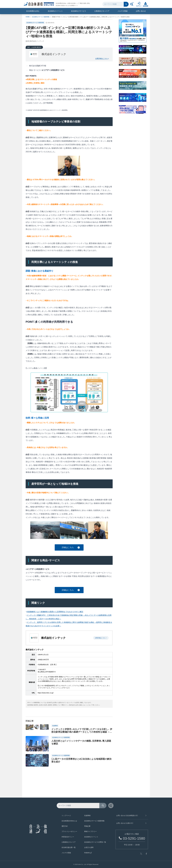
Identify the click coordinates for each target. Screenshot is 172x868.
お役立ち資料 (89, 847)
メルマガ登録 (123, 11)
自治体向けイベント (55, 11)
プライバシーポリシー (69, 831)
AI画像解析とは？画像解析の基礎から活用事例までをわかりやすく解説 (55, 612)
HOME (28, 17)
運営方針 (65, 826)
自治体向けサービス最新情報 (41, 17)
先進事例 (87, 816)
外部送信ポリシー (68, 837)
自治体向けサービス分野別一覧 (95, 842)
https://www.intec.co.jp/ (46, 693)
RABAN (88, 853)
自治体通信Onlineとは (69, 821)
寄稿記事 (87, 826)
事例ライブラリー (90, 831)
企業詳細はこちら (102, 58)
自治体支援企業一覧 (69, 847)
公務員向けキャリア (102, 11)
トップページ (66, 816)
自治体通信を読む (33, 11)
